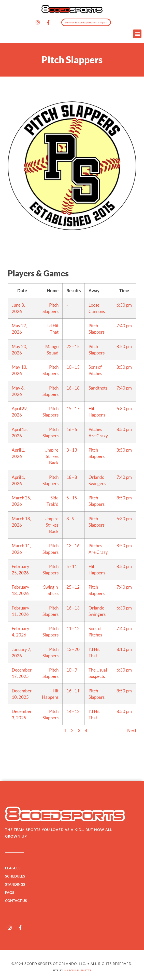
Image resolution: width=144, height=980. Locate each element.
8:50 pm (124, 346)
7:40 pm (124, 326)
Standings (16, 884)
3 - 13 (72, 450)
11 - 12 (73, 628)
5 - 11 (72, 566)
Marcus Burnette (78, 970)
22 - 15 (73, 346)
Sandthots (98, 388)
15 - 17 (73, 409)
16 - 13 (73, 608)
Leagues (14, 868)
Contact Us (16, 901)
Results (74, 291)
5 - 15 (72, 498)
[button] (137, 34)
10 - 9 (72, 670)
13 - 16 (73, 546)
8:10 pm (124, 649)
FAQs (10, 892)
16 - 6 (72, 429)
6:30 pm (124, 305)
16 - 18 (73, 388)
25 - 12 (73, 587)
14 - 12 (73, 711)
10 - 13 (73, 367)
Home (53, 291)
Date (22, 291)
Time (124, 291)
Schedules (16, 876)
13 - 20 (73, 649)
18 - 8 (72, 477)
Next (132, 730)
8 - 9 (70, 519)
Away (94, 291)
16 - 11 (73, 691)
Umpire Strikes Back (52, 456)
